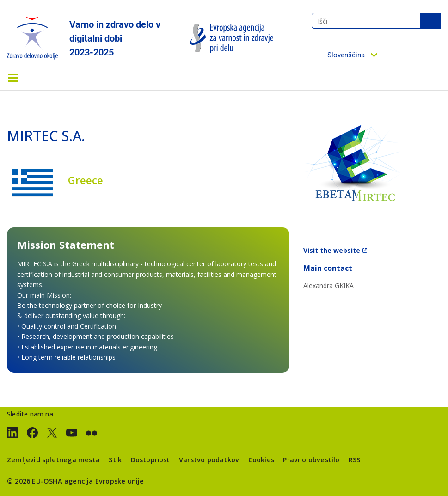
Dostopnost (150, 460)
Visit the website (332, 250)
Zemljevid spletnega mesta (53, 460)
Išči (430, 21)
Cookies (261, 460)
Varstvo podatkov (209, 460)
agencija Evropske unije (104, 481)
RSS (355, 460)
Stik (115, 460)
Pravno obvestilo (311, 460)
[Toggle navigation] (13, 77)
